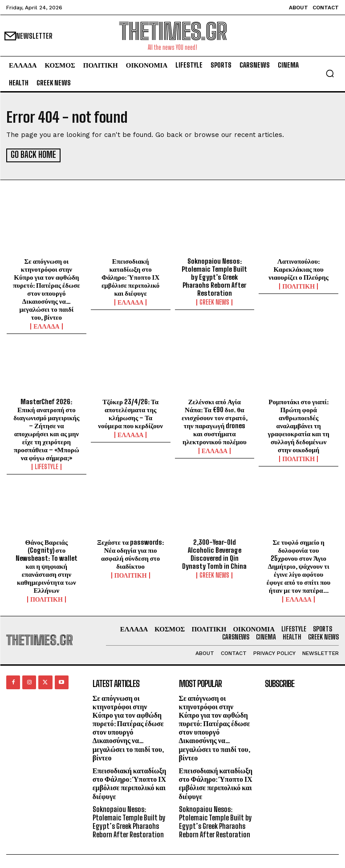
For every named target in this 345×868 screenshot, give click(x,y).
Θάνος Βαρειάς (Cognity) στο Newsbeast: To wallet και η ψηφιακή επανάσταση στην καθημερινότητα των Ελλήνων (47, 565)
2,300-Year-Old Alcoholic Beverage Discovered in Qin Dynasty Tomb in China (214, 553)
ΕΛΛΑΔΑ (46, 325)
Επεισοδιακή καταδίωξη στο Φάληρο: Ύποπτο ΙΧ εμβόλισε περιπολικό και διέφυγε (130, 276)
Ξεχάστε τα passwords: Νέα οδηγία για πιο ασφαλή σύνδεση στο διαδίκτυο (130, 553)
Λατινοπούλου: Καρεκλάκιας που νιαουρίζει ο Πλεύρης (298, 268)
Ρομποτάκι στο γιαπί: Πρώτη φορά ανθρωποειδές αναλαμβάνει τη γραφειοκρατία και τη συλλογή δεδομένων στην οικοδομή (298, 425)
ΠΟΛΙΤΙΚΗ (298, 285)
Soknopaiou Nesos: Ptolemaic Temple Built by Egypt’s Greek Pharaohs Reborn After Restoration (214, 276)
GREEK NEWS (214, 301)
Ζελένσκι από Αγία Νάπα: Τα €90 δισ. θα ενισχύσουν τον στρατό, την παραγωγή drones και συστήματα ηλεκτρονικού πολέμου (215, 421)
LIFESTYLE (47, 466)
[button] (330, 73)
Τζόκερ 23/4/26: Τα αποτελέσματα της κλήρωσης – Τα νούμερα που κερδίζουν (130, 413)
